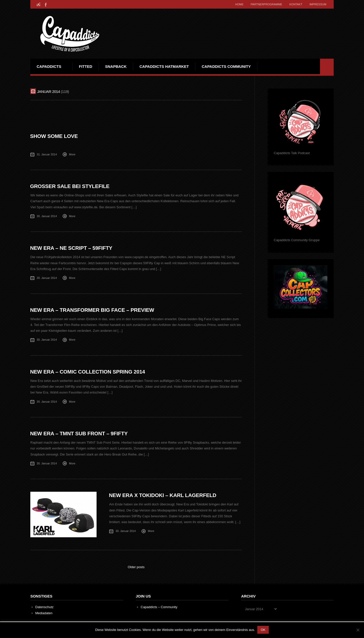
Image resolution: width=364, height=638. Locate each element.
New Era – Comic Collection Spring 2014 (88, 371)
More (72, 154)
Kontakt (295, 4)
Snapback (116, 66)
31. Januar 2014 (47, 154)
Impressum (318, 4)
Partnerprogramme (265, 4)
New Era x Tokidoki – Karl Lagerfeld (163, 494)
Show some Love (54, 136)
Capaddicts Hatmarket (164, 66)
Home (238, 4)
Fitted (86, 66)
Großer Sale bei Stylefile (70, 186)
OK (263, 630)
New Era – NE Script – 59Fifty (72, 248)
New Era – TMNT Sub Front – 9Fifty (79, 433)
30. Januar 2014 (47, 216)
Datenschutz (44, 606)
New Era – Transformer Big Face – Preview (93, 309)
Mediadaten (44, 612)
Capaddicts (49, 66)
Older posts (136, 566)
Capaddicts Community (226, 66)
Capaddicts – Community (159, 606)
